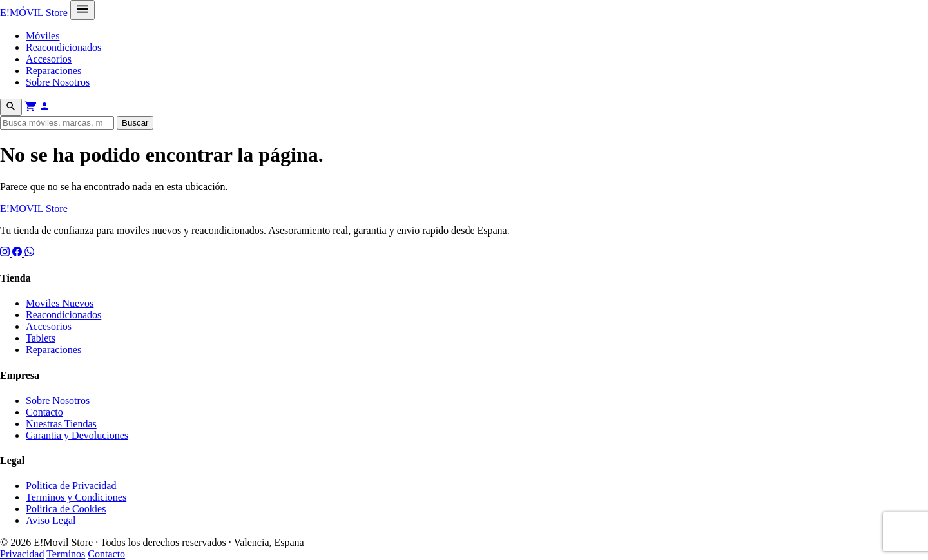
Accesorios (49, 326)
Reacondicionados (63, 315)
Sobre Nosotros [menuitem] (58, 82)
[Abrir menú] (82, 10)
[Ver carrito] (32, 109)
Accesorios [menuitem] (49, 59)
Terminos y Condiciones (76, 497)
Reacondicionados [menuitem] (63, 47)
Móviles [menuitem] (43, 36)
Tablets (41, 338)
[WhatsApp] (29, 253)
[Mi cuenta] (44, 109)
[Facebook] (18, 253)
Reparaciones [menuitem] (53, 71)
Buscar (135, 123)
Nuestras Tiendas (61, 424)
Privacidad (22, 554)
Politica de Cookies (66, 509)
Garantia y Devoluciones (77, 435)
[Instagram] (6, 253)
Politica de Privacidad (71, 486)
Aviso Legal (51, 520)
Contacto (44, 412)
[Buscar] (11, 107)
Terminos (66, 554)
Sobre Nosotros (58, 401)
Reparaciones (53, 350)
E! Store (35, 13)
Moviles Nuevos (60, 303)
